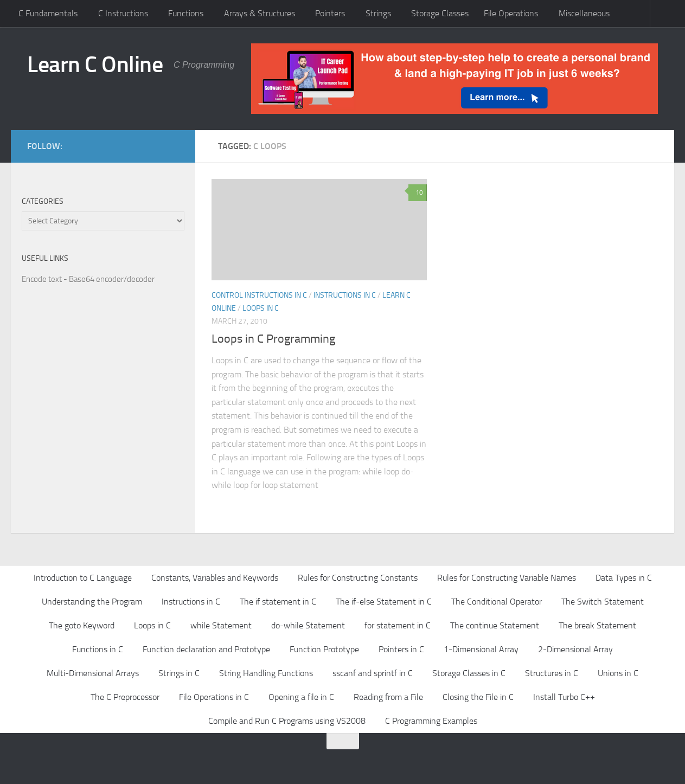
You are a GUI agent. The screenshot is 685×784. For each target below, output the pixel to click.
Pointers (330, 13)
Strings (378, 13)
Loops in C (261, 308)
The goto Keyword (82, 625)
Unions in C (618, 673)
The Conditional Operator (497, 602)
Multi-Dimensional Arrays (93, 673)
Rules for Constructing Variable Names (507, 578)
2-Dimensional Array (575, 649)
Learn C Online (95, 65)
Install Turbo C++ (564, 697)
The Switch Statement (603, 602)
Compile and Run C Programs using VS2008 (287, 721)
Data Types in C (624, 578)
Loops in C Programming (273, 339)
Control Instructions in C (259, 295)
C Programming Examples (431, 721)
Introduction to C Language (83, 578)
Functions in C (98, 649)
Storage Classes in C (469, 673)
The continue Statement (495, 625)
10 (418, 192)
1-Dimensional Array (481, 649)
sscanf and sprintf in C (373, 673)
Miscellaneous (584, 13)
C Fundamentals (48, 13)
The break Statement (597, 625)
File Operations (511, 13)
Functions (186, 13)
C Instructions (123, 13)
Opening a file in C (301, 697)
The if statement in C (278, 602)
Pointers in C (401, 649)
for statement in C (398, 625)
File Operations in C (214, 697)
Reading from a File (388, 697)
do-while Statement (308, 625)
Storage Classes (440, 13)
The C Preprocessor (125, 697)
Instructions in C (345, 295)
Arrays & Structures (260, 13)
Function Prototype (324, 649)
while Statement (221, 625)
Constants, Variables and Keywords (215, 578)
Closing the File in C (478, 697)
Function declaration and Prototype (206, 649)
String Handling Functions (266, 673)
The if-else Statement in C (384, 602)
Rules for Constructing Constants (358, 578)
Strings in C (179, 673)
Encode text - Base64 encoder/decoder (88, 279)
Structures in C (552, 673)
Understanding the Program (92, 602)
